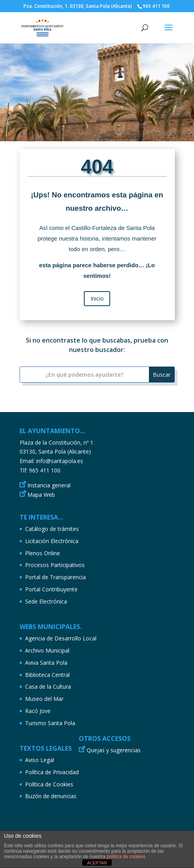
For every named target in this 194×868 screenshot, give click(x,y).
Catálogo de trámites (52, 529)
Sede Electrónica (46, 601)
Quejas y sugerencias (114, 750)
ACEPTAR (97, 863)
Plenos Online (43, 553)
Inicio (97, 298)
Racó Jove (38, 711)
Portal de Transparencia (55, 577)
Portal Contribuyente (51, 589)
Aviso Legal (40, 760)
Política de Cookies (49, 784)
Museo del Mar (44, 699)
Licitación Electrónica (52, 541)
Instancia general (49, 485)
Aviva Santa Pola (46, 663)
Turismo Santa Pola (50, 723)
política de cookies (126, 857)
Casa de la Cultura (48, 687)
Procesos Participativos (55, 565)
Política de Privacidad (52, 772)
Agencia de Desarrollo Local (61, 638)
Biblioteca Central (47, 675)
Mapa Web (41, 495)
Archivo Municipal (47, 650)
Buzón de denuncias (51, 796)
